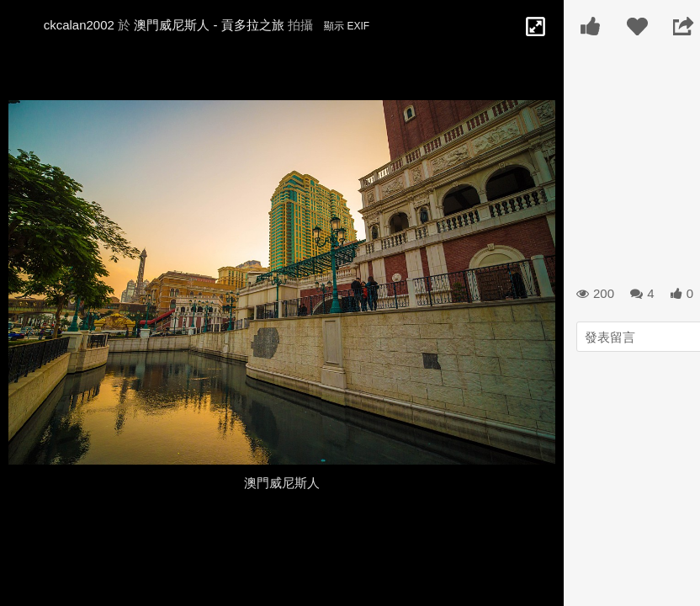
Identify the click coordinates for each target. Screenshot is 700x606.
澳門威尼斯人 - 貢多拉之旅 (209, 25)
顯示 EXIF (347, 26)
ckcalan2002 (79, 25)
